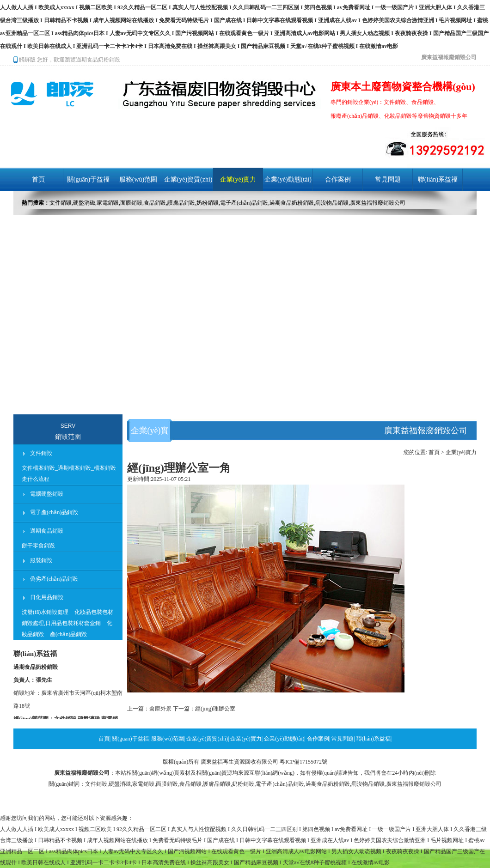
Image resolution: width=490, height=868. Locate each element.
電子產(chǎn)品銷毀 (54, 512)
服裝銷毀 (41, 560)
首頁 (38, 179)
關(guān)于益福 (89, 179)
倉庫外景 (160, 709)
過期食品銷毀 (47, 531)
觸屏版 (24, 60)
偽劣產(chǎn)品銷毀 (54, 579)
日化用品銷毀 (47, 597)
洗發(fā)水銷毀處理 (45, 612)
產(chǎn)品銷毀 (68, 634)
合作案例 (338, 179)
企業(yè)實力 (238, 179)
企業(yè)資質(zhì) (188, 179)
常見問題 (388, 179)
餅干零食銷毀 (38, 546)
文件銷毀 (41, 453)
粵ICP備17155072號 (303, 762)
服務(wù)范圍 (138, 179)
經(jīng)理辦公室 (215, 709)
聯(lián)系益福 (438, 179)
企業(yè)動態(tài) (288, 179)
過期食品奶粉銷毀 (98, 60)
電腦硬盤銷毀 (47, 494)
